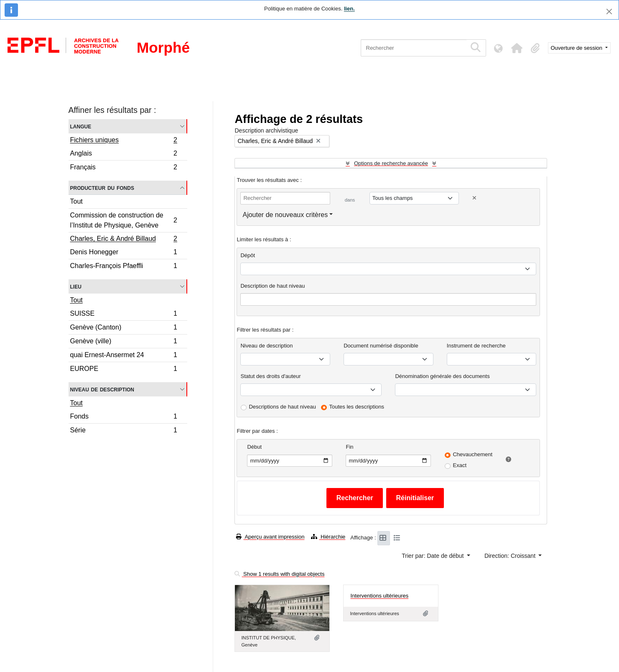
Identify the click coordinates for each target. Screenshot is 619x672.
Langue (81, 126)
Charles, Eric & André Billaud (124, 240)
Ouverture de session (577, 48)
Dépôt (248, 255)
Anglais (124, 155)
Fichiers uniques (124, 141)
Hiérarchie (328, 537)
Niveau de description (102, 389)
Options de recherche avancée (391, 163)
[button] (517, 48)
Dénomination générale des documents (442, 376)
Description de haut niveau (273, 286)
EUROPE (124, 370)
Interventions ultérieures (379, 596)
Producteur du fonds (102, 188)
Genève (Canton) (124, 328)
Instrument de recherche (476, 346)
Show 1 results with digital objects (279, 574)
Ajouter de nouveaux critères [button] (285, 215)
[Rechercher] (414, 48)
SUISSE (124, 315)
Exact (460, 465)
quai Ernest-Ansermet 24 (124, 356)
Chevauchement (473, 454)
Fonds (124, 418)
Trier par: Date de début (433, 556)
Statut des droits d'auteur (270, 376)
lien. (349, 9)
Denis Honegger (124, 253)
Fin (349, 447)
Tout (76, 201)
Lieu (76, 286)
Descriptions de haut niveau (282, 407)
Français (124, 168)
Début (254, 447)
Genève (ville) (124, 342)
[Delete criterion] (474, 198)
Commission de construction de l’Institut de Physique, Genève (124, 220)
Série (124, 431)
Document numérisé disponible (381, 346)
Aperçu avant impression (270, 537)
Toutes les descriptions (357, 407)
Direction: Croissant (511, 556)
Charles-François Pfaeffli (124, 267)
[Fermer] (609, 11)
